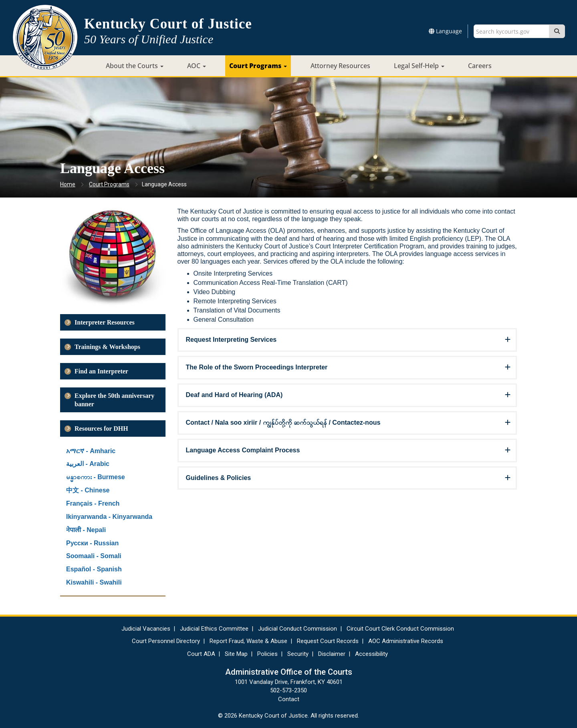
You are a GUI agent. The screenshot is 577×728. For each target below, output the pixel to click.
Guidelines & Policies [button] (219, 478)
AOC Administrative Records (406, 641)
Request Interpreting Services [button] (231, 340)
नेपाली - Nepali (86, 530)
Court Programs (258, 66)
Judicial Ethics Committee (214, 629)
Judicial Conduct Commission (298, 629)
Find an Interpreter (101, 371)
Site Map (236, 654)
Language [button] (445, 31)
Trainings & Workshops (107, 347)
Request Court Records (328, 641)
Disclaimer (332, 654)
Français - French (93, 503)
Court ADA (201, 654)
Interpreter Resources (105, 322)
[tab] (347, 340)
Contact (289, 699)
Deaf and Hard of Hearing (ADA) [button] (234, 395)
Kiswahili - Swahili (94, 582)
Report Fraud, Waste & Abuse (248, 641)
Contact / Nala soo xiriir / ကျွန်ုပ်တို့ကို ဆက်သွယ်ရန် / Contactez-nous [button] (283, 422)
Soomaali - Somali (94, 556)
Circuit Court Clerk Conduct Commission (400, 629)
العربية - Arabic (88, 464)
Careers (480, 66)
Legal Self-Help (419, 66)
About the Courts (135, 66)
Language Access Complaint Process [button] (243, 450)
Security (298, 654)
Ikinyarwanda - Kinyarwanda (109, 517)
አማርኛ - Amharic (91, 451)
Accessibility (371, 654)
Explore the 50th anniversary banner (114, 400)
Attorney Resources (340, 66)
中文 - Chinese (88, 490)
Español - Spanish (94, 569)
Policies (267, 654)
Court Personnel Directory (166, 641)
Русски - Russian (92, 543)
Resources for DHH (101, 429)
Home (68, 184)
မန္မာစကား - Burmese (96, 477)
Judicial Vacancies (146, 629)
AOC (197, 66)
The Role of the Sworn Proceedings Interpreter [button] (257, 367)
